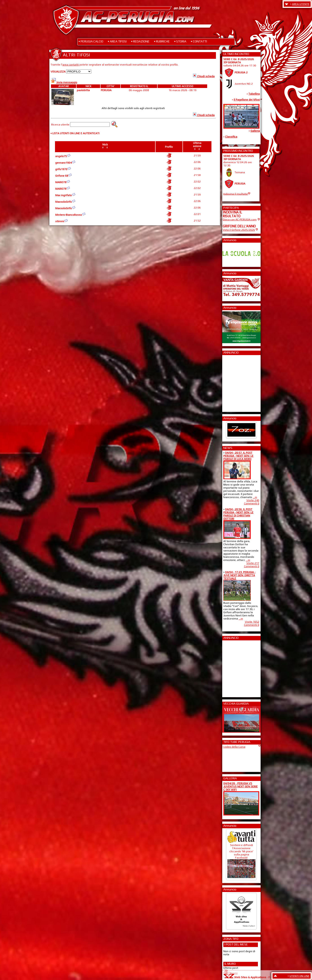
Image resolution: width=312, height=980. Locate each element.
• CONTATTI (199, 41)
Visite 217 (253, 563)
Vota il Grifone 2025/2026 (239, 230)
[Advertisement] (236, 382)
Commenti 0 (252, 503)
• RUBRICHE (162, 41)
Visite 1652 (252, 622)
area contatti (71, 65)
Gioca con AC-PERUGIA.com (240, 220)
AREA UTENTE (301, 4)
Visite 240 (253, 500)
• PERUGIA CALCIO (91, 41)
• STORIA (180, 41)
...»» (255, 497)
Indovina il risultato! (236, 194)
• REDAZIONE (140, 41)
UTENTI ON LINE (300, 976)
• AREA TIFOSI (117, 41)
